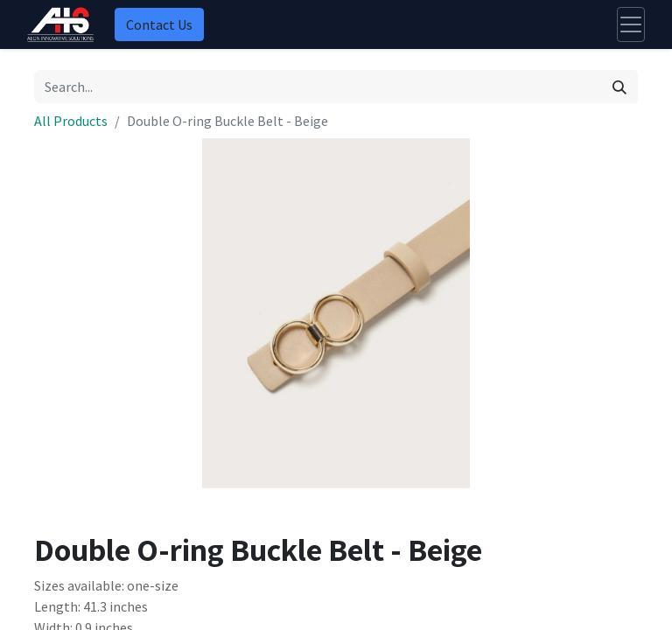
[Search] (619, 87)
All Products (71, 121)
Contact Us (159, 24)
